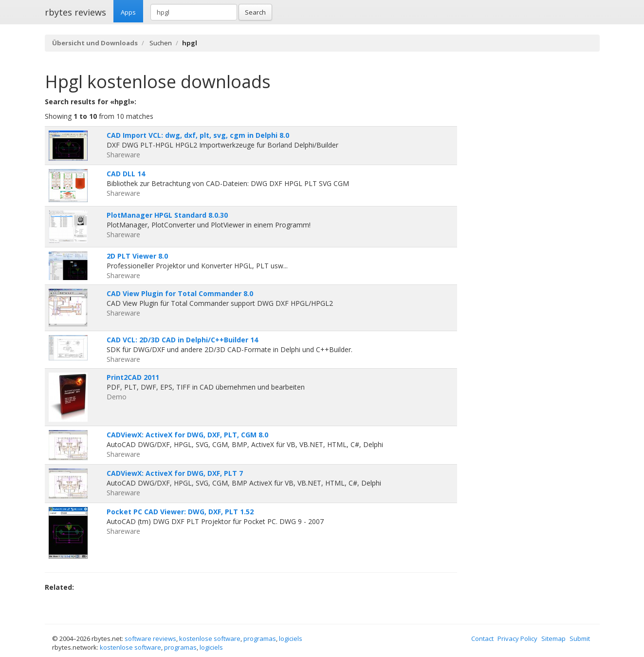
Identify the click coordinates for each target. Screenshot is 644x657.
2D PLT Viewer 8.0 (137, 256)
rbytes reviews (75, 12)
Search (255, 12)
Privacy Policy (517, 638)
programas (260, 638)
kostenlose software (210, 638)
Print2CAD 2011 (133, 377)
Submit (580, 638)
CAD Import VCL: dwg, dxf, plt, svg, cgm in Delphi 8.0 (198, 135)
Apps (128, 12)
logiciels (291, 638)
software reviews (150, 638)
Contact (482, 638)
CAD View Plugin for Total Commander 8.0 (180, 293)
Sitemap (553, 638)
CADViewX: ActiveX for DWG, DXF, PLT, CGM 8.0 (187, 435)
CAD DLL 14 (126, 174)
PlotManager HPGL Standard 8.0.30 (167, 215)
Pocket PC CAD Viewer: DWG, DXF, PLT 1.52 (180, 512)
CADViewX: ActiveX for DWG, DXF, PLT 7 (175, 473)
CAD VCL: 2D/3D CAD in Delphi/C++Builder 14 (182, 340)
